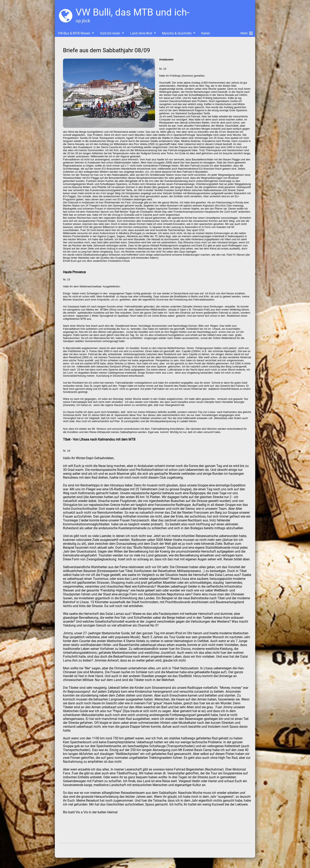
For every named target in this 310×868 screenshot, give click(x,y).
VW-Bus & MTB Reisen (74, 33)
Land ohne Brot (141, 33)
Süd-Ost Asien (110, 33)
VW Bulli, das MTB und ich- (133, 12)
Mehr (247, 33)
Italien (206, 33)
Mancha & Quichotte (177, 33)
